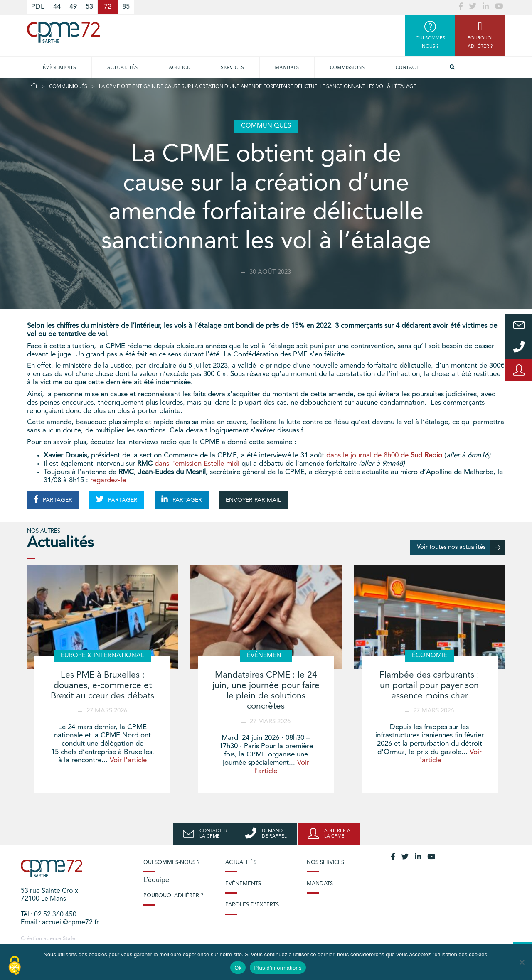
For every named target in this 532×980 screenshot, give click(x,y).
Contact (407, 67)
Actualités (122, 67)
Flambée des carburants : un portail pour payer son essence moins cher (429, 686)
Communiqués (68, 87)
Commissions (347, 67)
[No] (522, 962)
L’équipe (156, 880)
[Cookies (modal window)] (15, 966)
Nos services (325, 863)
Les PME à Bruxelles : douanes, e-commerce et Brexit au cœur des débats (102, 686)
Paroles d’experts (252, 905)
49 (73, 7)
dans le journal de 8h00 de (384, 456)
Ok (238, 968)
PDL (38, 7)
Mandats (287, 67)
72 (108, 7)
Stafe (69, 939)
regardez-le (107, 480)
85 (126, 7)
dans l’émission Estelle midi (198, 464)
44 (57, 7)
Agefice (179, 67)
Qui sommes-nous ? (171, 863)
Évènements (59, 67)
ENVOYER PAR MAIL (253, 500)
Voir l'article (128, 760)
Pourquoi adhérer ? (173, 896)
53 (89, 7)
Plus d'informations (278, 968)
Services (232, 67)
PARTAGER (53, 499)
